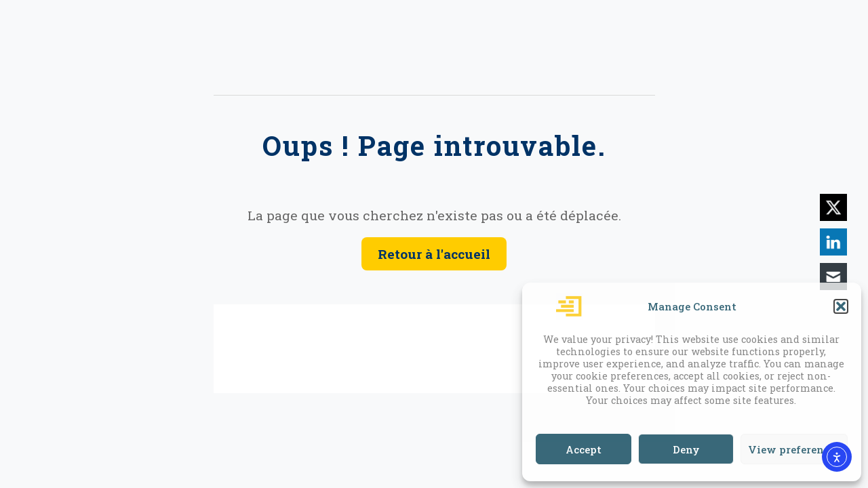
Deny (686, 449)
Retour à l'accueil (434, 254)
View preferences (794, 449)
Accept (584, 449)
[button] (841, 306)
